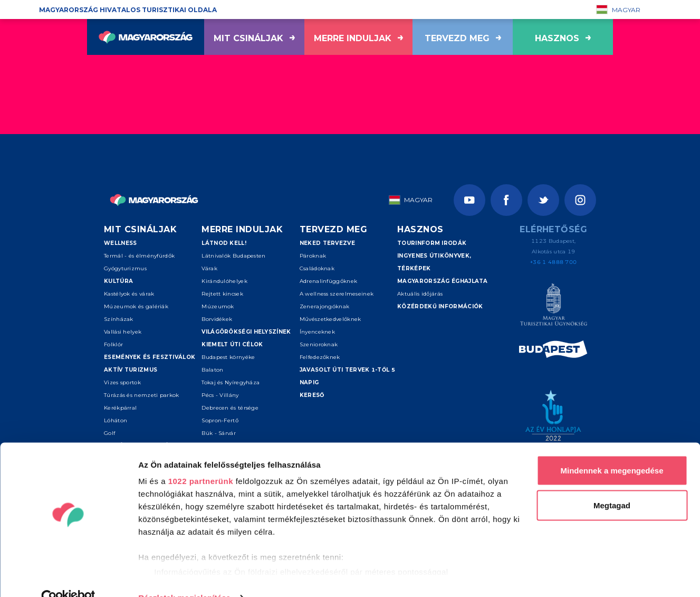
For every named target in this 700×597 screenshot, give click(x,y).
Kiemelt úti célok (232, 344)
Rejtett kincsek (222, 294)
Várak (209, 268)
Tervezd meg (463, 38)
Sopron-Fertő (220, 420)
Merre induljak (358, 38)
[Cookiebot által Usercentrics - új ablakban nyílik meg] (68, 576)
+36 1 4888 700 (553, 262)
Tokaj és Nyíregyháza (231, 382)
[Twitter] (543, 200)
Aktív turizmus (131, 370)
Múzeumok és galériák (136, 306)
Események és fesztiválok (150, 357)
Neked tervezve (327, 243)
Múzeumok (218, 306)
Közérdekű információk (440, 306)
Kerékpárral (120, 408)
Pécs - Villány (220, 395)
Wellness (120, 243)
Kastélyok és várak (129, 294)
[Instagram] (580, 200)
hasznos (563, 38)
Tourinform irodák (432, 243)
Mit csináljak (254, 38)
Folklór (113, 344)
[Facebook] (506, 200)
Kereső (312, 395)
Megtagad (612, 484)
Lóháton (116, 420)
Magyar (618, 10)
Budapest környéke (228, 357)
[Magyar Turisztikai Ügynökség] (554, 306)
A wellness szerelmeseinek (337, 294)
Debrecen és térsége (230, 408)
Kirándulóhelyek (224, 281)
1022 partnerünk (201, 459)
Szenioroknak (319, 344)
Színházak (119, 319)
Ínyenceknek (317, 332)
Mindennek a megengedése (612, 449)
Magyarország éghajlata (443, 281)
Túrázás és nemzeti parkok (142, 395)
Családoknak (317, 268)
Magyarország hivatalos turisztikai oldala (128, 10)
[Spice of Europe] (554, 351)
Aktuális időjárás (420, 294)
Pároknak (313, 256)
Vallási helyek (123, 332)
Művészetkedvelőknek (330, 319)
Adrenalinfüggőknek (328, 281)
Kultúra (118, 281)
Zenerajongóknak (325, 306)
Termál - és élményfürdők (139, 256)
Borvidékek (217, 319)
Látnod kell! (224, 243)
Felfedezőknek (320, 357)
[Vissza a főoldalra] (146, 37)
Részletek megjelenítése (184, 576)
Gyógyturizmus (125, 268)
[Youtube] (469, 200)
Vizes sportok (122, 382)
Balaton (212, 370)
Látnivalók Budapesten (233, 256)
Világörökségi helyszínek (246, 332)
